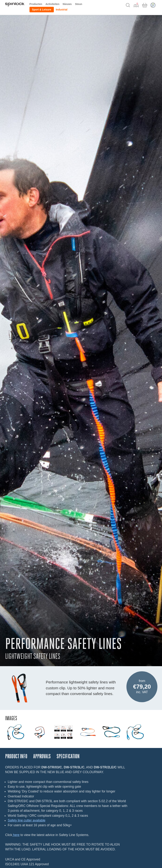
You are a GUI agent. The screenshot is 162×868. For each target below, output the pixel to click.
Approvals (42, 756)
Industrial (62, 10)
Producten (36, 4)
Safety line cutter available (27, 820)
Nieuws (67, 4)
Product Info (16, 756)
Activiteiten (52, 4)
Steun (79, 4)
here (16, 835)
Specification (68, 756)
